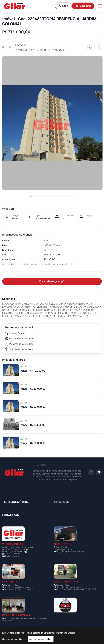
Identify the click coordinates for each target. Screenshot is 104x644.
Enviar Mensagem (52, 281)
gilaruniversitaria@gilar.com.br (70, 587)
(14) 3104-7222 (63, 547)
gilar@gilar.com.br (64, 549)
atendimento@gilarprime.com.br (19, 587)
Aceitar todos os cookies (41, 639)
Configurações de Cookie (14, 639)
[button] (31, 196)
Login (63, 6)
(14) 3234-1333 (63, 585)
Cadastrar (83, 6)
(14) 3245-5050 (11, 585)
